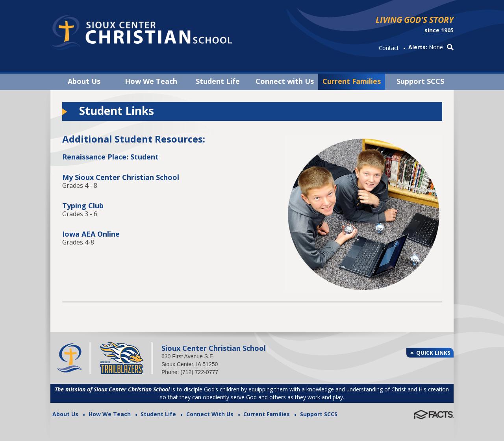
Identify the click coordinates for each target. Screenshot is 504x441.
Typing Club (83, 206)
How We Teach (151, 81)
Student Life (218, 81)
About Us (84, 81)
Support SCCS (420, 81)
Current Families (352, 81)
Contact (389, 48)
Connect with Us (285, 81)
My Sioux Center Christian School (121, 177)
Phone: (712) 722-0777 (190, 372)
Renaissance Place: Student (110, 157)
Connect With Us (210, 414)
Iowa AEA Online (91, 234)
